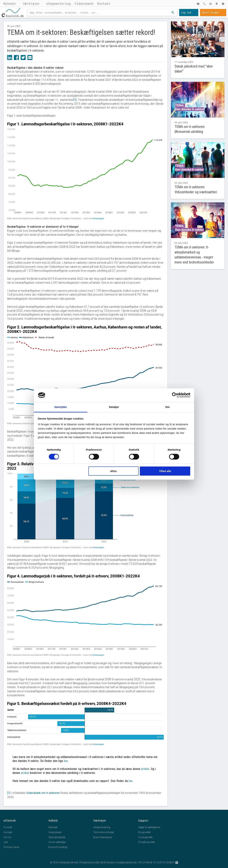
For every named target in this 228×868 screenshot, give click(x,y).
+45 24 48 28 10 (147, 862)
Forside (8, 827)
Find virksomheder (104, 832)
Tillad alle (165, 471)
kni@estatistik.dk (127, 862)
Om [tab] (167, 407)
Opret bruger (210, 12)
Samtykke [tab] (61, 407)
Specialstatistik (57, 837)
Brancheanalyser (103, 837)
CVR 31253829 (165, 862)
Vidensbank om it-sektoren (43, 793)
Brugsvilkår (145, 832)
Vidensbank (84, 3)
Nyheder (10, 3)
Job (6, 842)
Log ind (186, 12)
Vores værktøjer (57, 842)
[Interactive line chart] (85, 171)
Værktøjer (32, 3)
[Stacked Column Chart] (85, 505)
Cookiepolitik (145, 837)
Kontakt (104, 3)
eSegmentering (59, 3)
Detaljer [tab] (114, 407)
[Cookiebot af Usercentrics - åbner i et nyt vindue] (175, 395)
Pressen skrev (11, 847)
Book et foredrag (58, 847)
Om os (7, 837)
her (66, 761)
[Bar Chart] (85, 726)
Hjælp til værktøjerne (149, 827)
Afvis (113, 471)
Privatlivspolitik (147, 842)
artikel (145, 769)
